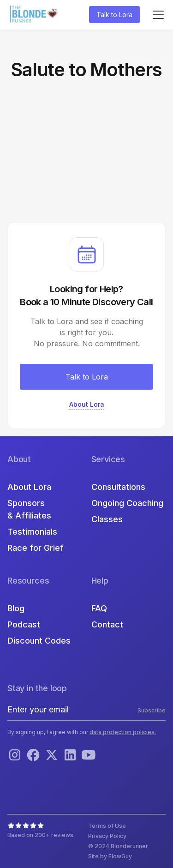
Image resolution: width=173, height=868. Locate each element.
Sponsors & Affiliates (29, 509)
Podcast (24, 624)
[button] (156, 15)
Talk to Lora (114, 15)
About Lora (29, 487)
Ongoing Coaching (127, 503)
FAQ (99, 608)
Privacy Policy (107, 836)
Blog (16, 608)
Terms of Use (107, 826)
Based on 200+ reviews (40, 835)
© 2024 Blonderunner (118, 846)
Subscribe (152, 710)
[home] (35, 15)
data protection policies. (123, 732)
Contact (107, 624)
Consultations (118, 487)
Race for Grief (36, 548)
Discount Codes (39, 641)
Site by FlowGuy (110, 856)
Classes (107, 519)
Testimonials (32, 532)
